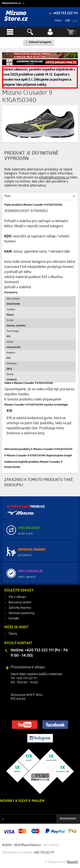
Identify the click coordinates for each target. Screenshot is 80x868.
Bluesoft (72, 862)
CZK (68, 21)
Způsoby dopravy (20, 608)
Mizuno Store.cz (16, 16)
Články (13, 634)
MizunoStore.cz (11, 3)
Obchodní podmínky (22, 613)
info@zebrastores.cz (54, 178)
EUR (75, 21)
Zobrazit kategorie (40, 42)
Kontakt (14, 619)
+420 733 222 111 (65, 13)
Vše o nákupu (17, 597)
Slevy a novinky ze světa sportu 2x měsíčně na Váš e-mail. (36, 809)
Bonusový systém (20, 603)
